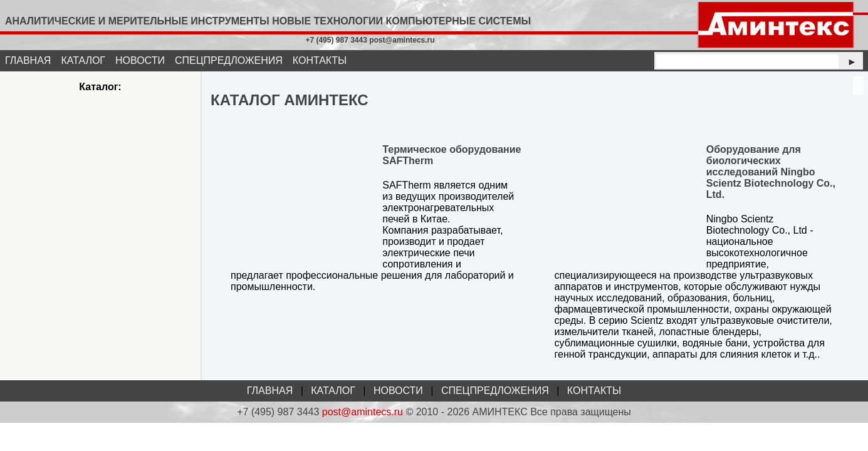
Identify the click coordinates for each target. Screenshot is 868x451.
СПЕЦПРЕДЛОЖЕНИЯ (229, 60)
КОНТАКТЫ (320, 60)
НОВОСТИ (140, 60)
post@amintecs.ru (363, 412)
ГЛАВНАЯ (28, 60)
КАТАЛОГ (83, 60)
